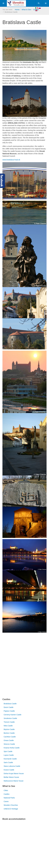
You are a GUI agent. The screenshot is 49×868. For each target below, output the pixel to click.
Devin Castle (9, 707)
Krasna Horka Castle (12, 748)
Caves (6, 801)
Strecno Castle (9, 744)
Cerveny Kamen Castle (12, 715)
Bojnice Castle (9, 729)
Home (17, 10)
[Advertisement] (24, 666)
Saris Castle (8, 762)
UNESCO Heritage (11, 809)
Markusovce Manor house (14, 781)
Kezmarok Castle (10, 759)
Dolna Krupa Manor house (14, 773)
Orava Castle (9, 740)
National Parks (9, 798)
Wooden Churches (11, 805)
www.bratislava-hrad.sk (11, 160)
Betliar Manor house (11, 777)
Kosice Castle (9, 770)
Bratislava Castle (10, 704)
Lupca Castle (9, 755)
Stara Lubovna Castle (12, 766)
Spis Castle (8, 751)
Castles (7, 794)
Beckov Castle (9, 733)
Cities (6, 790)
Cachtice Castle (10, 737)
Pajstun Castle (9, 711)
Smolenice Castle (10, 718)
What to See (26, 10)
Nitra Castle (8, 726)
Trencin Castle (9, 722)
